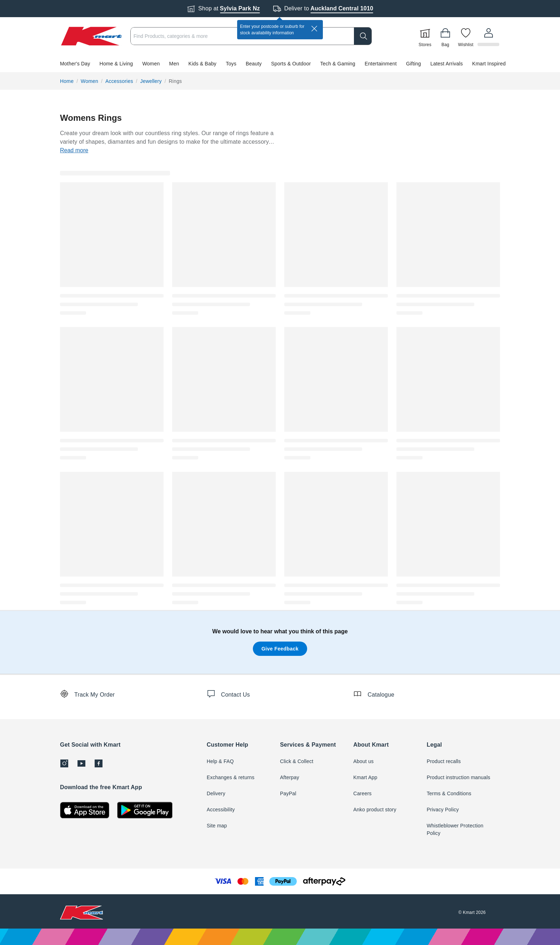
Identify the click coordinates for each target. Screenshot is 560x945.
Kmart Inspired (489, 64)
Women (151, 64)
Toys (231, 64)
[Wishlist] (467, 36)
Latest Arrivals (447, 64)
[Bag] (446, 36)
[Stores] (426, 36)
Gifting (414, 64)
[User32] (489, 36)
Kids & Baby (202, 64)
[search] (364, 36)
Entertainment (381, 64)
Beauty (254, 64)
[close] (314, 29)
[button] (280, 64)
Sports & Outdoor (291, 64)
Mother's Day (75, 64)
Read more (74, 150)
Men (174, 64)
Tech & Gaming (338, 64)
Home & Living (116, 64)
